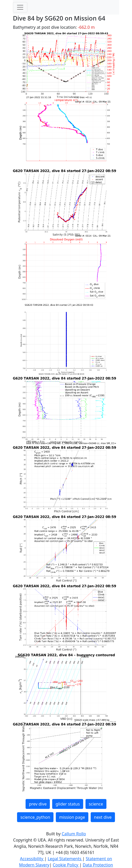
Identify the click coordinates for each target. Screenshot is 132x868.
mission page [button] (72, 817)
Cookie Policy (66, 865)
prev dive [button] (38, 804)
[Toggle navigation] (20, 7)
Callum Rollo (74, 834)
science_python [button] (35, 817)
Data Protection (98, 865)
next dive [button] (103, 817)
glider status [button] (68, 804)
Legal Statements (65, 859)
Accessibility (32, 859)
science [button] (96, 804)
